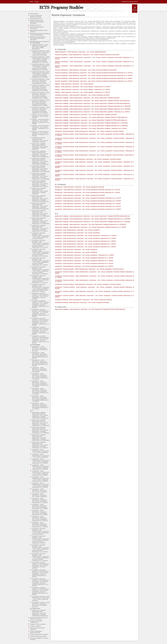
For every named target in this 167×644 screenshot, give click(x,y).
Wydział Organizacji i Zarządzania (40, 41)
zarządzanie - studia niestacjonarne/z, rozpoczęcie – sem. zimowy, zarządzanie (41, 451)
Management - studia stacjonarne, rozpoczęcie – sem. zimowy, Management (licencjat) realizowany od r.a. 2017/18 (40, 355)
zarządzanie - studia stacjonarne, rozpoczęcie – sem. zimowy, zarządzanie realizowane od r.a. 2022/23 (40, 525)
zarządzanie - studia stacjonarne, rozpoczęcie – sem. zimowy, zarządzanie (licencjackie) (40, 370)
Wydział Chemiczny (36, 25)
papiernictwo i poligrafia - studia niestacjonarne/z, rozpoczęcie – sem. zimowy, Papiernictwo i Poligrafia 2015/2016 (40, 146)
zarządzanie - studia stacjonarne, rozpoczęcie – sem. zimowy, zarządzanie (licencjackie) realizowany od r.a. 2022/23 (40, 406)
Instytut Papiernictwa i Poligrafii (39, 634)
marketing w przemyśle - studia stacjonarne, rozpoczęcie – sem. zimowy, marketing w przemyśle (40, 140)
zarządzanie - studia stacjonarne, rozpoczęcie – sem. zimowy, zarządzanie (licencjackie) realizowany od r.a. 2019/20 (40, 384)
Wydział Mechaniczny (36, 19)
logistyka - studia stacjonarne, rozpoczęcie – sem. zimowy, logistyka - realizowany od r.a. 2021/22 (41, 134)
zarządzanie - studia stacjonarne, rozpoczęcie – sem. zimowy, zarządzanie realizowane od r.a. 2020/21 (40, 513)
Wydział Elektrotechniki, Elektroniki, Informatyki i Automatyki (37, 22)
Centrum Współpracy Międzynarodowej (36, 632)
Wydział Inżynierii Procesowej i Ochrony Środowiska (39, 618)
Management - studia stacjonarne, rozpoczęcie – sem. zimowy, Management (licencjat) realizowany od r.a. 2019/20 (40, 363)
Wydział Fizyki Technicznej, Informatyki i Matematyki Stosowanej (38, 38)
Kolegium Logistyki (35, 626)
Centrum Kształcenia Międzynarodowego (36, 16)
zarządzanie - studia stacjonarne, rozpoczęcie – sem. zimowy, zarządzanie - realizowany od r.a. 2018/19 (40, 500)
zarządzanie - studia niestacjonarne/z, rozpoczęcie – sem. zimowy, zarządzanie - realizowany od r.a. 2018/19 (41, 461)
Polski (31, 2)
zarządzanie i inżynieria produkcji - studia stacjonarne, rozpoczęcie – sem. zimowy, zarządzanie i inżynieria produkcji (41, 296)
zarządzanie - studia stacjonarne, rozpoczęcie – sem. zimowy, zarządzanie (40, 490)
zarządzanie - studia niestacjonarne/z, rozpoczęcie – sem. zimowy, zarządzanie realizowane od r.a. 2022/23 (41, 485)
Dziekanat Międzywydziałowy (38, 636)
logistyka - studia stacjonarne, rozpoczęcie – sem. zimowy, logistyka (41, 116)
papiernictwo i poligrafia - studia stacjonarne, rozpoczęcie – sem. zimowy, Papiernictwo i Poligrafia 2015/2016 (40, 191)
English (37, 2)
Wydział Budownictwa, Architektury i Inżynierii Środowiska (40, 34)
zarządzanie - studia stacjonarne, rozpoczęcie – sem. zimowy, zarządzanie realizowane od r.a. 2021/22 (40, 519)
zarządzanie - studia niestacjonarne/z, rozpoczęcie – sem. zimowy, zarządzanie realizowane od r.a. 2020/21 (41, 473)
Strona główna (34, 14)
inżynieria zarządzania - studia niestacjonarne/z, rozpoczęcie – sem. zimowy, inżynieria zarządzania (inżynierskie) (41, 53)
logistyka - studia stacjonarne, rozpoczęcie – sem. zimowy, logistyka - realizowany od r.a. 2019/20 (41, 122)
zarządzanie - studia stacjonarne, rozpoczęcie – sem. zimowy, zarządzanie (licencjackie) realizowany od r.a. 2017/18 (40, 376)
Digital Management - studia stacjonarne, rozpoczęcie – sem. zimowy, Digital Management (40, 47)
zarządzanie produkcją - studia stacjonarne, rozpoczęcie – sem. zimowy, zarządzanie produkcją (41, 605)
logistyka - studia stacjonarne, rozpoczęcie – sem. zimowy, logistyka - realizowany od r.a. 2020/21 (41, 128)
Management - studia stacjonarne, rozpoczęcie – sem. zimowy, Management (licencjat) (40, 349)
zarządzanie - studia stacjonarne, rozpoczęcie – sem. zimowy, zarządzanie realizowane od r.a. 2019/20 (40, 506)
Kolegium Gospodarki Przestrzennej (36, 622)
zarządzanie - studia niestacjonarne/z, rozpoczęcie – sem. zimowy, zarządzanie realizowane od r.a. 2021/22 (41, 479)
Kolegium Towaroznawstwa (38, 624)
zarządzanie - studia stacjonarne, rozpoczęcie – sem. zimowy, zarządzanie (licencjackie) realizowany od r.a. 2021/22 (40, 399)
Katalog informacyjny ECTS (130, 2)
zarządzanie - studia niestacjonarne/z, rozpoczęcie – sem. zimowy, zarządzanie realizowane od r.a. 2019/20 (41, 467)
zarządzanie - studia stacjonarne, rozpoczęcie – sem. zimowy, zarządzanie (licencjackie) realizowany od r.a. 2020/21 (40, 391)
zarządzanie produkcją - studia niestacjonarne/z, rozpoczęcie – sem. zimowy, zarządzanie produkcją (41, 598)
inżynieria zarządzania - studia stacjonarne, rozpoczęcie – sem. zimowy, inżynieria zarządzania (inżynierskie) (41, 81)
